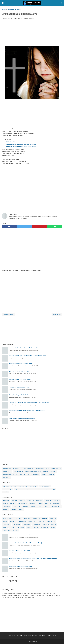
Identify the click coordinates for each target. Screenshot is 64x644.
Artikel (16, 469)
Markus (36, 527)
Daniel (41, 507)
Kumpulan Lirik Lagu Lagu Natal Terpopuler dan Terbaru (21, 144)
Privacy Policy (27, 636)
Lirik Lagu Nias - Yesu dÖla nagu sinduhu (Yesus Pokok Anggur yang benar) (29, 403)
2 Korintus (36, 518)
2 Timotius (7, 524)
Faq (40, 636)
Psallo (5, 492)
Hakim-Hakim (57, 507)
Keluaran (48, 501)
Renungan (7, 469)
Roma (45, 518)
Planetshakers (8, 489)
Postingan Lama (57, 315)
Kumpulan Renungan (50, 472)
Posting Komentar (29, 18)
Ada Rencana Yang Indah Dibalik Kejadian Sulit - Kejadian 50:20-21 (27, 411)
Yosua (5, 504)
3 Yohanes (45, 527)
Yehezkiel (57, 504)
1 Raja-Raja (6, 507)
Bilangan (13, 504)
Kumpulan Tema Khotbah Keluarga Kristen (20, 364)
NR (53, 489)
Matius (53, 518)
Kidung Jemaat (29, 489)
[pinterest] (40, 227)
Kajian (52, 474)
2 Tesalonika (37, 524)
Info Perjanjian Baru (28, 469)
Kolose (53, 524)
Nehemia (48, 504)
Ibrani (19, 518)
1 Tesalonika (50, 521)
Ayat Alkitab (7, 472)
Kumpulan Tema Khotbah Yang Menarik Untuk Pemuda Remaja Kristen (28, 356)
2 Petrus (21, 527)
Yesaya (57, 501)
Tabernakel (6, 477)
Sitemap (44, 636)
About (14, 636)
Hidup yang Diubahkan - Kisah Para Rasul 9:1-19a (22, 418)
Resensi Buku (56, 469)
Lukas (5, 527)
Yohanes (13, 527)
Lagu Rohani (7, 486)
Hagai (48, 507)
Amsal (22, 501)
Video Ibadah (24, 474)
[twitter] (24, 227)
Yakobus (31, 521)
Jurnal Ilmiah (35, 474)
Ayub (14, 501)
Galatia (46, 524)
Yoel (21, 510)
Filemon (15, 530)
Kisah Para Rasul (8, 518)
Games (44, 474)
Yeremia (39, 501)
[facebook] (9, 227)
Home (9, 636)
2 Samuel (26, 507)
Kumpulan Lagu (45, 486)
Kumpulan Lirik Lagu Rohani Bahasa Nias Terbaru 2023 (24, 348)
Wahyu (27, 518)
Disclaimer (35, 636)
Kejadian (30, 501)
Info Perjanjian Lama (43, 469)
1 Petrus (40, 521)
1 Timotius (22, 521)
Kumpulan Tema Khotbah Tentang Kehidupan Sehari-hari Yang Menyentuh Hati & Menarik (33, 559)
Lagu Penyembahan (20, 486)
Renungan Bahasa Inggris (10, 474)
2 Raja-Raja (16, 507)
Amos (34, 507)
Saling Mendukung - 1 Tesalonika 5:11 (19, 395)
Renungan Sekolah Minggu (33, 472)
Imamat (6, 510)
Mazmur (6, 501)
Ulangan (14, 510)
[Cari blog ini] (61, 3)
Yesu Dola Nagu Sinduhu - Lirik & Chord (19, 371)
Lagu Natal (18, 489)
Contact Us (19, 636)
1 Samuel (33, 504)
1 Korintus (17, 524)
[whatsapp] (55, 227)
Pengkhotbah (23, 504)
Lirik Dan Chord (18, 472)
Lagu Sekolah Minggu (43, 489)
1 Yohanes (27, 524)
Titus (29, 527)
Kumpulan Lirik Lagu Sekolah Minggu (19, 387)
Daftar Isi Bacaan (52, 636)
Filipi (5, 521)
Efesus (13, 521)
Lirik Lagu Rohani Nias (12, 142)
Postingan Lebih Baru (8, 315)
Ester (40, 504)
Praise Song (33, 486)
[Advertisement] (32, 33)
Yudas (53, 527)
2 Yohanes (6, 530)
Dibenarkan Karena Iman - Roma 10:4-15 (20, 379)
